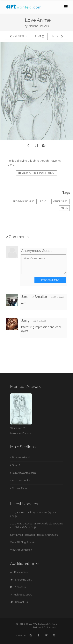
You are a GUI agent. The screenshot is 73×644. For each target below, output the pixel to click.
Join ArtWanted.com (24, 473)
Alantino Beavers (39, 26)
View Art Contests (21, 550)
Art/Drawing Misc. (24, 201)
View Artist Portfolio (36, 173)
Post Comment (50, 280)
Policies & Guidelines (44, 627)
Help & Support (21, 595)
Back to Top (19, 572)
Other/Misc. (61, 201)
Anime (64, 208)
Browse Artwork (21, 457)
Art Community (21, 480)
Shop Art (17, 465)
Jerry (26, 321)
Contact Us (19, 602)
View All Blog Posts (22, 542)
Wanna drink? (17, 428)
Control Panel (20, 488)
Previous (18, 36)
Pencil (44, 201)
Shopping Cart (21, 580)
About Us (18, 587)
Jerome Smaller (34, 297)
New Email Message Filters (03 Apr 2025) (34, 535)
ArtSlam (53, 624)
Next (58, 36)
